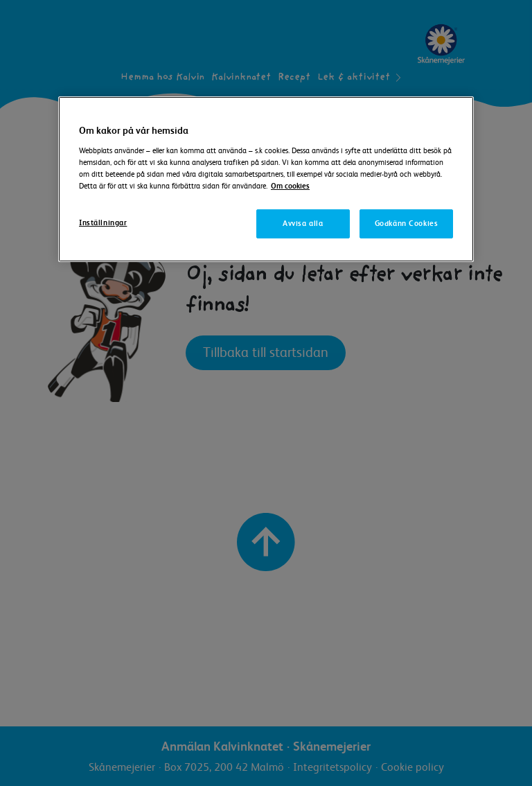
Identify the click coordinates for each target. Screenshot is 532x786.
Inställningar (103, 223)
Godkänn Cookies (407, 224)
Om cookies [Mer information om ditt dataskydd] (290, 186)
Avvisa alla (303, 224)
